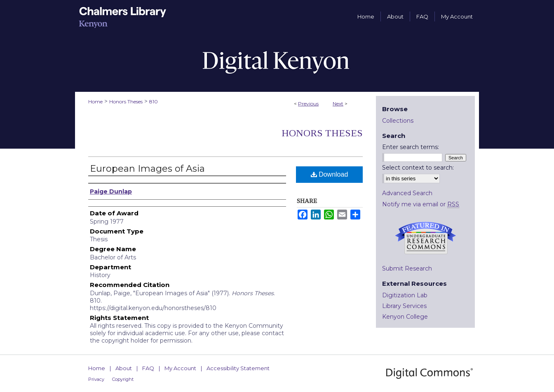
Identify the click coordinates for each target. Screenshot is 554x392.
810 (154, 101)
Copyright (123, 379)
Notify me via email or (421, 204)
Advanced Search (407, 193)
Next (338, 104)
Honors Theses (126, 101)
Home (95, 101)
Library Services (404, 306)
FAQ (148, 368)
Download (330, 174)
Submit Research (407, 268)
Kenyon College (405, 317)
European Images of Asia (147, 169)
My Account (180, 368)
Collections (398, 121)
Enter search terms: (411, 147)
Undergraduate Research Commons (425, 238)
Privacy (96, 379)
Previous (308, 104)
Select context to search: (418, 168)
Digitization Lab (405, 295)
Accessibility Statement (238, 368)
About (124, 368)
